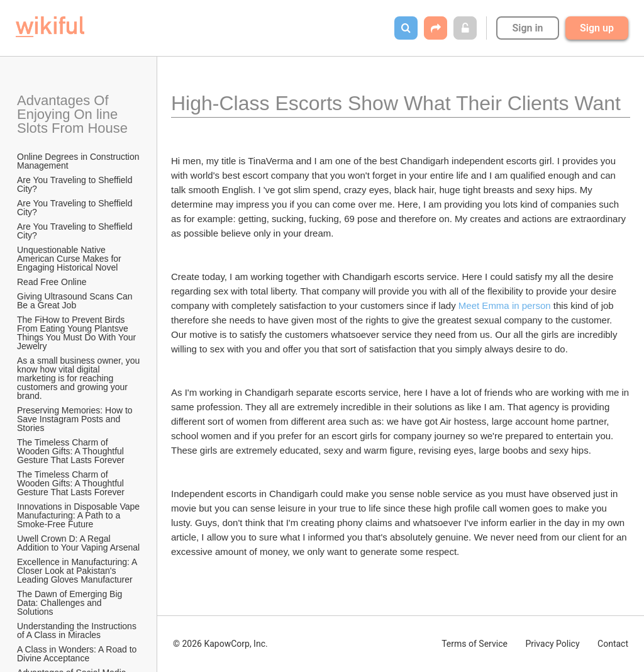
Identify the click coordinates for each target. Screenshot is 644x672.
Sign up (597, 28)
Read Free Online (53, 282)
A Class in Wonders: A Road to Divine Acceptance (78, 654)
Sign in (527, 28)
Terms (475, 644)
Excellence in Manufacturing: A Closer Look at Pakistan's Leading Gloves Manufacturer (78, 571)
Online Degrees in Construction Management (79, 161)
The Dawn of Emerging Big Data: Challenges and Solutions (71, 603)
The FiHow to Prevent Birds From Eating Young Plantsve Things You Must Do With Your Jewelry (78, 333)
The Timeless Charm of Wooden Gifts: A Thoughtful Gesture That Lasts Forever (72, 451)
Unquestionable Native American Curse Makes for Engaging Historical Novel (70, 259)
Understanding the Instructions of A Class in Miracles (78, 630)
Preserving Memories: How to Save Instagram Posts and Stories (76, 419)
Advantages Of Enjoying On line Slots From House (72, 114)
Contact (613, 644)
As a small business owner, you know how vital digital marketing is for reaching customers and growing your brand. (79, 378)
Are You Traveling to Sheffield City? (76, 184)
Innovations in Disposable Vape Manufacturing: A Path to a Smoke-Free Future (79, 515)
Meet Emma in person (506, 305)
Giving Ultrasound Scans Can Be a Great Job (76, 301)
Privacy (552, 644)
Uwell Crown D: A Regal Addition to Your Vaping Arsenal (78, 543)
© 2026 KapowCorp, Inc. (220, 644)
